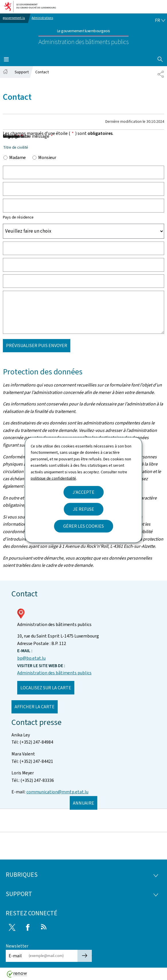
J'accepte (83, 492)
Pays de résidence (18, 217)
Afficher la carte (35, 707)
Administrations (42, 18)
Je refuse (83, 509)
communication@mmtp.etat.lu (57, 792)
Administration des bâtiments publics (54, 673)
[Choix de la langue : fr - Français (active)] (160, 20)
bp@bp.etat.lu (31, 658)
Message (13, 136)
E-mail (15, 956)
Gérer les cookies (83, 526)
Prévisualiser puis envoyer (37, 346)
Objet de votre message (28, 136)
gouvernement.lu (14, 18)
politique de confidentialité (53, 478)
